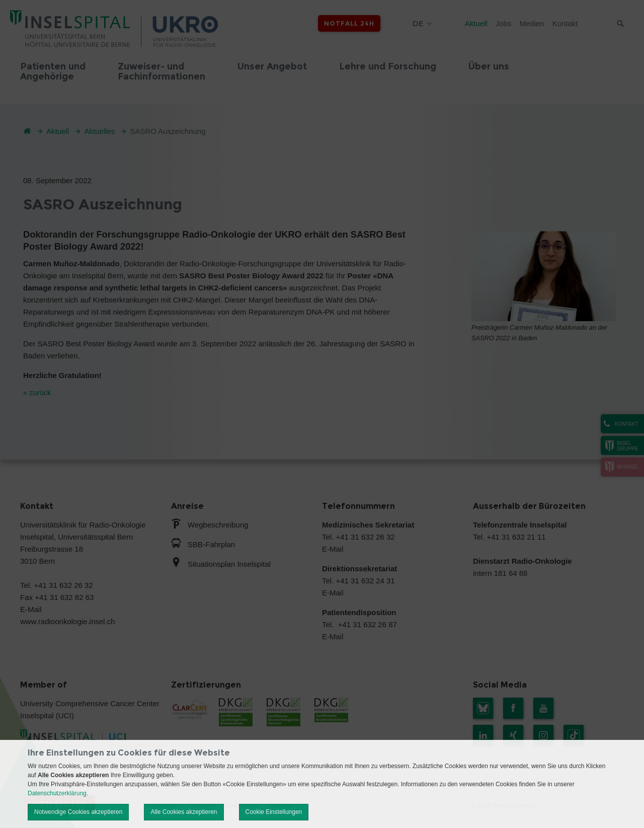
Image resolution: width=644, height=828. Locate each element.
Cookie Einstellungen (274, 812)
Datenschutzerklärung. (58, 793)
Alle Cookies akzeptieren (184, 812)
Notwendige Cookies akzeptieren (78, 812)
